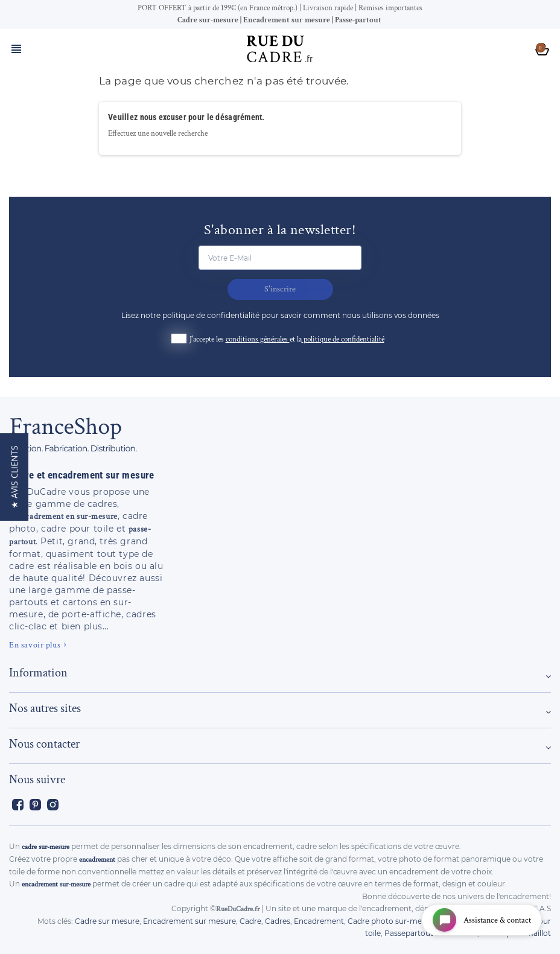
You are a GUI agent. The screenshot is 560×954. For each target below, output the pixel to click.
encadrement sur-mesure (56, 884)
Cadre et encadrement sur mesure (82, 475)
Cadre (250, 921)
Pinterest (35, 805)
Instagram (53, 805)
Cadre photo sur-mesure (393, 921)
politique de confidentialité (344, 339)
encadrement (97, 860)
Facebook (18, 805)
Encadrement (319, 921)
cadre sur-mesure (46, 847)
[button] (14, 477)
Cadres (278, 921)
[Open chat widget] (482, 920)
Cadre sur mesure (107, 921)
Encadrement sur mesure (189, 921)
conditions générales (258, 339)
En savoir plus (35, 645)
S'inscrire (280, 289)
